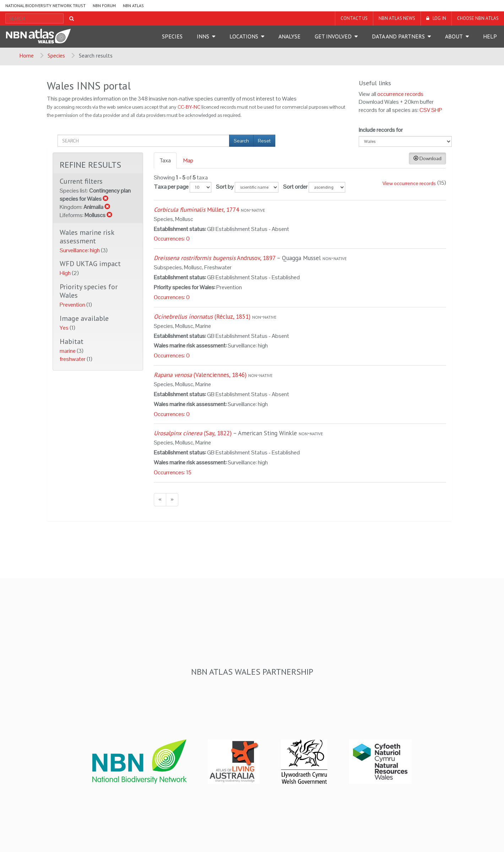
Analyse (289, 36)
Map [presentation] (188, 160)
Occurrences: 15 (173, 472)
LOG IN (439, 18)
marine (68, 351)
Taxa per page (171, 187)
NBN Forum (104, 6)
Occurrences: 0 (172, 239)
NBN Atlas (133, 6)
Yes (65, 328)
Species (172, 36)
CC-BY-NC (189, 107)
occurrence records (400, 94)
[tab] (166, 160)
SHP (437, 110)
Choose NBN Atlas (478, 18)
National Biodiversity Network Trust (45, 6)
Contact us (354, 18)
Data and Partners (398, 36)
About (454, 36)
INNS (203, 36)
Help (490, 36)
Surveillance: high (80, 250)
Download (427, 158)
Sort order (295, 187)
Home (26, 55)
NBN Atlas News (397, 18)
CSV (425, 110)
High (66, 273)
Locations (244, 36)
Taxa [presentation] (165, 160)
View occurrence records (409, 183)
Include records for (381, 130)
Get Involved (333, 36)
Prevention (73, 305)
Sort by (225, 187)
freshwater (73, 359)
